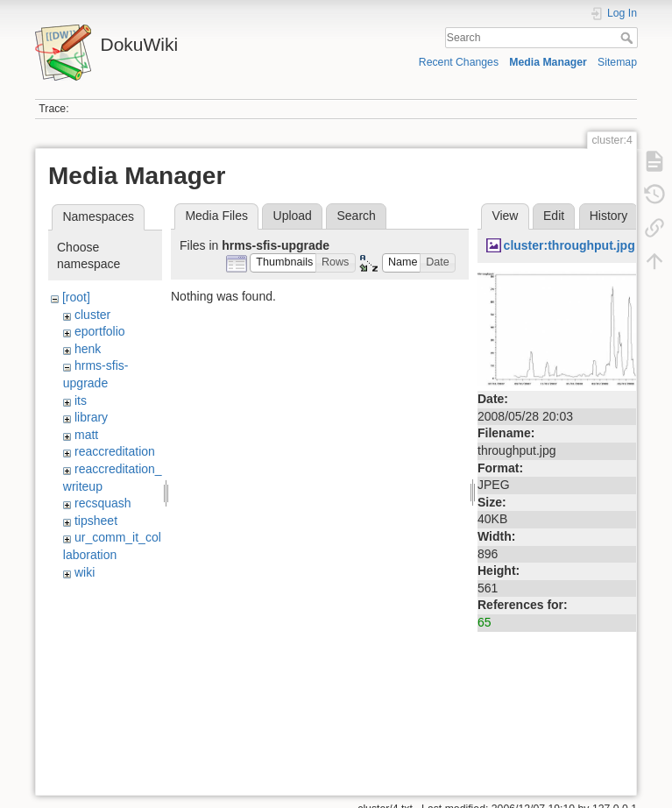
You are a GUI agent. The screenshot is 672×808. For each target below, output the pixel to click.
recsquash (103, 503)
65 (485, 622)
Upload (293, 216)
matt (86, 435)
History (609, 216)
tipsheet (96, 521)
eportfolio (100, 331)
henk (88, 349)
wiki (85, 572)
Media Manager (548, 62)
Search (629, 38)
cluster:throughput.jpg (569, 245)
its (81, 400)
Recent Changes (459, 62)
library (91, 417)
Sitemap (617, 62)
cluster (92, 315)
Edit (554, 216)
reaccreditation (115, 451)
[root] (76, 297)
